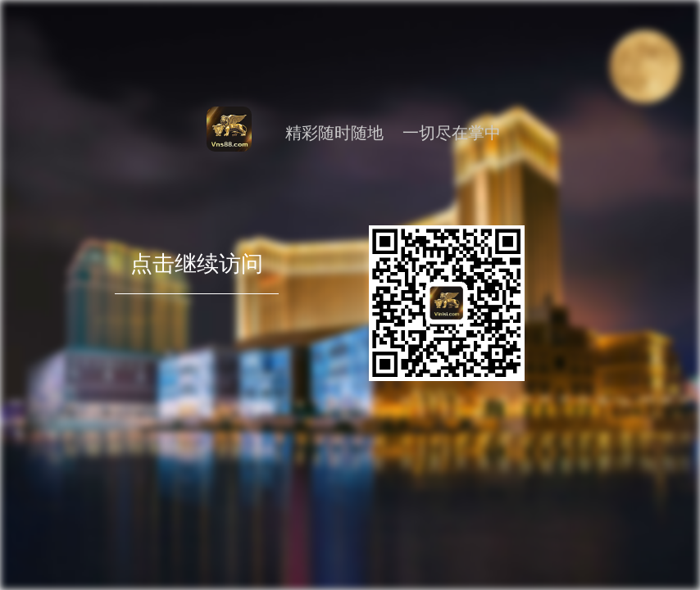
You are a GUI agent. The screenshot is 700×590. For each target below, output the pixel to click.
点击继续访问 (197, 290)
